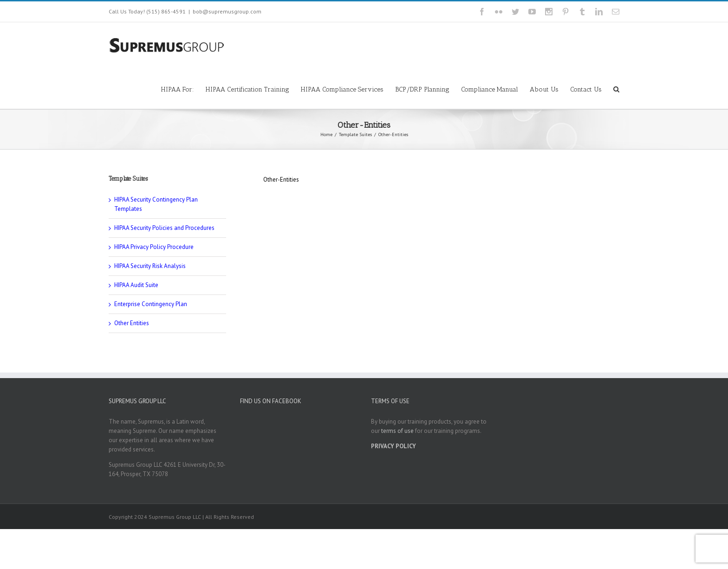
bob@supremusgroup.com (227, 11)
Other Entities (132, 323)
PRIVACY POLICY (393, 446)
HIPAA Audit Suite (136, 285)
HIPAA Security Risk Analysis (150, 266)
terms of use (397, 431)
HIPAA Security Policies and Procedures (164, 228)
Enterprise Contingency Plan (151, 304)
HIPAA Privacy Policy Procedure (154, 247)
